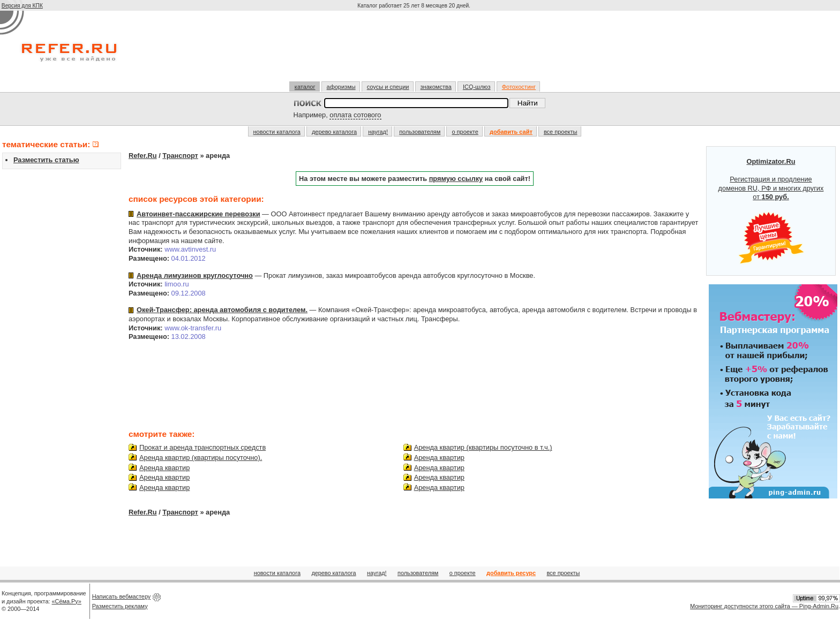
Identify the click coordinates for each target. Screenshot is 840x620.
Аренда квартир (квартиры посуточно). (201, 458)
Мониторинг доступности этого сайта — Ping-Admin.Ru (764, 606)
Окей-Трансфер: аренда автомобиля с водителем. (222, 310)
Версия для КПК (22, 6)
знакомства (436, 87)
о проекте (465, 132)
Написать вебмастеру (122, 596)
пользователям (420, 132)
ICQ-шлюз (477, 87)
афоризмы (341, 87)
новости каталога (277, 132)
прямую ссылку (456, 179)
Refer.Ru (143, 156)
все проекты (561, 132)
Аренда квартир (164, 468)
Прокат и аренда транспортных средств (202, 447)
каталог (305, 87)
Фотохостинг (519, 87)
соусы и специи (388, 87)
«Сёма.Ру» (67, 601)
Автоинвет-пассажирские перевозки (198, 214)
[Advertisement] (415, 50)
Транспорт (180, 156)
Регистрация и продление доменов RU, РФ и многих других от (771, 211)
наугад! (378, 132)
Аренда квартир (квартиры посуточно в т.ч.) (483, 447)
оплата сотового (355, 115)
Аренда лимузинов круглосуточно (195, 275)
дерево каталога (334, 132)
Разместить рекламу (120, 606)
